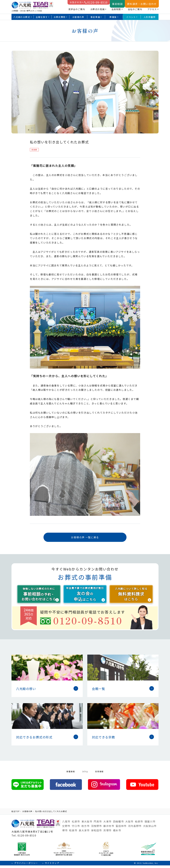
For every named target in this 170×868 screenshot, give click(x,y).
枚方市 (86, 828)
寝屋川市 (150, 824)
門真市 (98, 824)
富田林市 (121, 828)
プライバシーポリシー (26, 866)
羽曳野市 (96, 828)
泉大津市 (84, 833)
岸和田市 (96, 833)
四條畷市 (118, 824)
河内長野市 (135, 828)
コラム (85, 774)
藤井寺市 (109, 828)
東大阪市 (87, 824)
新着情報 (71, 774)
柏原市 (139, 824)
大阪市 (129, 824)
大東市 (107, 824)
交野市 (66, 828)
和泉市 (73, 833)
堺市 (65, 833)
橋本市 (117, 833)
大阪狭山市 (150, 828)
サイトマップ (52, 866)
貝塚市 (107, 833)
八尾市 (66, 824)
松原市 (76, 824)
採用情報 (99, 774)
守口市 (76, 828)
